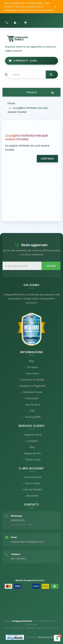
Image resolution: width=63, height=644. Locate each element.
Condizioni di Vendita (32, 380)
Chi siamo (32, 367)
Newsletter (32, 496)
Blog (32, 361)
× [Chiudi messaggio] (55, 7)
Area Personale (32, 477)
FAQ (32, 411)
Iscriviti (51, 266)
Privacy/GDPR (32, 417)
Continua (47, 159)
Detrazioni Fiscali (32, 392)
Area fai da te (32, 405)
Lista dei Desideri (32, 489)
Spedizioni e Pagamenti (32, 386)
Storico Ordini (31, 483)
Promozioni (31, 398)
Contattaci (32, 441)
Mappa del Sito (32, 453)
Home (11, 103)
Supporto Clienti (31, 435)
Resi (32, 447)
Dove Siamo (32, 373)
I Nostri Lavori (32, 460)
